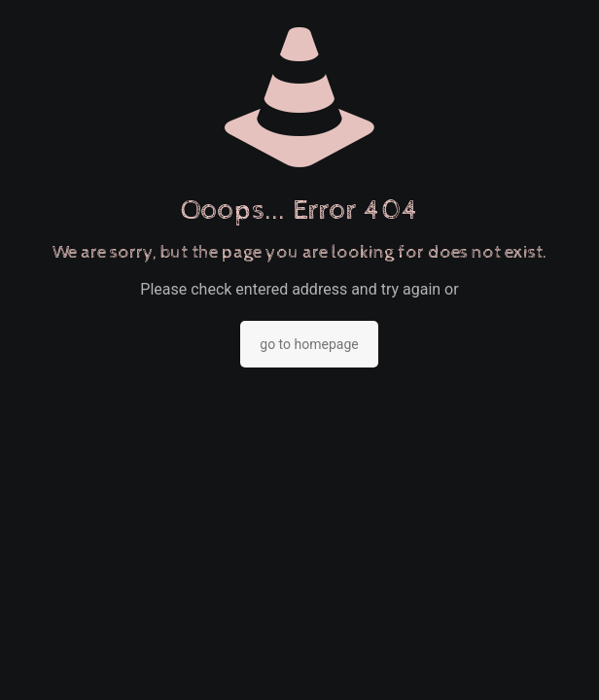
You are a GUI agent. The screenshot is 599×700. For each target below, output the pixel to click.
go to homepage (309, 344)
